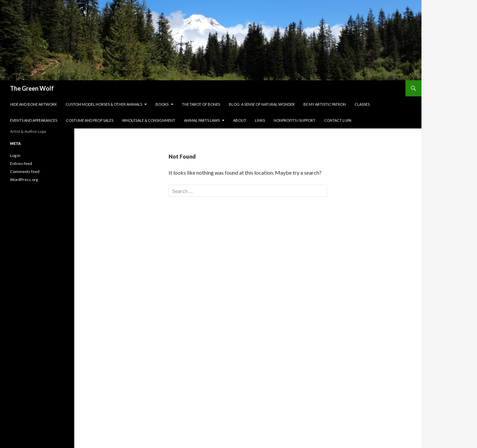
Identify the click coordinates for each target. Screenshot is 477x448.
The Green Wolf (32, 88)
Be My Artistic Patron (325, 104)
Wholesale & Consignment (149, 120)
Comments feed (25, 171)
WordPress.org (24, 180)
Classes (362, 104)
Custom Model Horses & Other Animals (104, 104)
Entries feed (21, 163)
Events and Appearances (34, 120)
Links (260, 120)
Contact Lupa (338, 120)
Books (162, 104)
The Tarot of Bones (201, 104)
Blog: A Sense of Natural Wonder (262, 104)
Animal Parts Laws (202, 120)
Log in (15, 155)
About (240, 120)
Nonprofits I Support (295, 120)
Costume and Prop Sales (90, 120)
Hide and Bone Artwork (33, 104)
